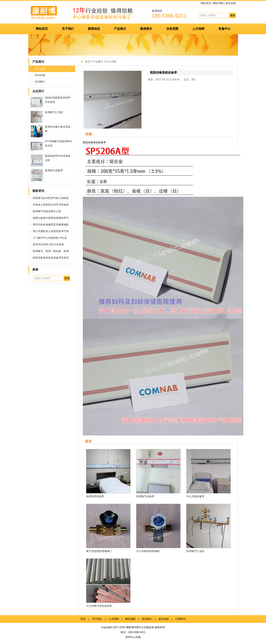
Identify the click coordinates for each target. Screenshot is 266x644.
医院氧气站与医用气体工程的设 (51, 198)
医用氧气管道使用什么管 (47, 211)
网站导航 (218, 3)
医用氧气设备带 (54, 170)
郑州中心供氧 (133, 637)
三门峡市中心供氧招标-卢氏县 (50, 238)
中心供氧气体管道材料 (99, 606)
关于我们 (68, 29)
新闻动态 (94, 29)
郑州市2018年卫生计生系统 (48, 244)
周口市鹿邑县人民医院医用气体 (51, 231)
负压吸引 (40, 82)
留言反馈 (231, 3)
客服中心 (224, 29)
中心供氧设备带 (195, 496)
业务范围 (172, 29)
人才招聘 (198, 29)
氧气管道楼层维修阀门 (99, 551)
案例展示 (146, 29)
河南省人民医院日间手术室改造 (51, 205)
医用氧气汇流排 (54, 112)
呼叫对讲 (40, 75)
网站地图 (130, 619)
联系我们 (147, 619)
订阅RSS (181, 619)
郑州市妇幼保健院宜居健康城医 (51, 225)
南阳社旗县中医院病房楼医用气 (51, 218)
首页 (88, 62)
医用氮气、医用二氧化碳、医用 (51, 251)
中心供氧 (40, 69)
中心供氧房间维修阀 (148, 551)
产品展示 (120, 29)
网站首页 (206, 3)
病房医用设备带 (95, 496)
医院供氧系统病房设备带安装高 (51, 258)
